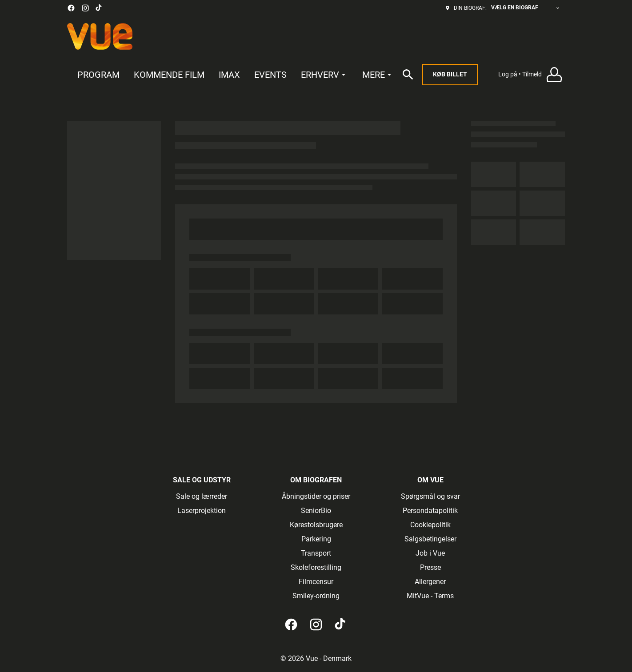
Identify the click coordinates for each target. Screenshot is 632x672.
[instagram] (85, 8)
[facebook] (71, 8)
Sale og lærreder (202, 496)
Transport (316, 553)
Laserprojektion (202, 511)
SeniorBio (316, 511)
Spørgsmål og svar (430, 496)
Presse (430, 567)
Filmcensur (316, 582)
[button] (532, 75)
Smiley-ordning (316, 596)
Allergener (430, 582)
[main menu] (236, 75)
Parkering (316, 539)
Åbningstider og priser (316, 496)
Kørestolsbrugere (316, 525)
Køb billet (450, 74)
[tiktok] (99, 8)
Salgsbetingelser (430, 539)
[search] (408, 75)
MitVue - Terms (430, 596)
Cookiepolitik (430, 525)
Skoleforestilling (316, 567)
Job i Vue (430, 553)
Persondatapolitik (430, 511)
